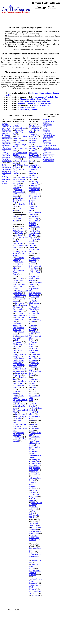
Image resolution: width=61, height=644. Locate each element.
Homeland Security (49, 145)
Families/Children (49, 135)
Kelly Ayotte (36, 272)
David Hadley (6, 130)
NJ (14, 153)
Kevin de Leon (6, 173)
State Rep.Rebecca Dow (34, 289)
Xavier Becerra (7, 161)
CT (14, 336)
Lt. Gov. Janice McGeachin (20, 417)
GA (14, 365)
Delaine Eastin (6, 132)
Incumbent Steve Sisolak (35, 294)
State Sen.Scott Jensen (33, 245)
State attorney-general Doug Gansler (35, 194)
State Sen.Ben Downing (35, 148)
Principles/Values (49, 154)
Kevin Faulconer (5, 151)
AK (14, 229)
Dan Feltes (35, 270)
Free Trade (47, 138)
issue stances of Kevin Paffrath (46, 97)
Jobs (45, 150)
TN (30, 478)
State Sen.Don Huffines (36, 504)
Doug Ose (5, 133)
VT (30, 515)
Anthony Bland (17, 267)
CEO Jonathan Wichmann (36, 528)
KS (14, 433)
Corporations (47, 125)
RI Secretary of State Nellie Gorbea (35, 443)
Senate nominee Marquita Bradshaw (33, 485)
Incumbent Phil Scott (35, 516)
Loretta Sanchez (5, 175)
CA (14, 309)
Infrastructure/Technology (52, 149)
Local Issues (47, 152)
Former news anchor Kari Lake (19, 286)
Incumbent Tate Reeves (35, 592)
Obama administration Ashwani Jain (35, 188)
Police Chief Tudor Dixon (35, 232)
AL (14, 237)
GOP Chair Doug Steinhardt (20, 166)
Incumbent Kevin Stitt (35, 360)
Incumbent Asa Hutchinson (20, 246)
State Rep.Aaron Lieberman (20, 306)
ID (14, 410)
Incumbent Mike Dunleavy (19, 230)
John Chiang (6, 145)
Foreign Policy (48, 137)
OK (31, 359)
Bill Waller (35, 595)
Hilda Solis (5, 140)
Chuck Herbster (33, 263)
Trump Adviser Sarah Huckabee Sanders (20, 254)
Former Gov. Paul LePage (35, 218)
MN (31, 235)
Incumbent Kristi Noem (35, 469)
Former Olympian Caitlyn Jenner (20, 144)
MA (31, 126)
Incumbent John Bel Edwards (35, 573)
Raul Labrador (20, 414)
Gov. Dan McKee (34, 425)
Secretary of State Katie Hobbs (21, 292)
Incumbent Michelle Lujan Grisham (35, 278)
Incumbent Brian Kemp (19, 366)
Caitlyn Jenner (6, 126)
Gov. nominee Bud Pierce (35, 380)
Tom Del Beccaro (4, 182)
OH (31, 336)
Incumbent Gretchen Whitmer (35, 223)
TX (30, 494)
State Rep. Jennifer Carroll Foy (19, 200)
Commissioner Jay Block (36, 283)
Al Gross (18, 235)
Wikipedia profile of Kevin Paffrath (34, 99)
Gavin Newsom (7, 138)
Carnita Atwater (33, 491)
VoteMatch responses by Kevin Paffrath (35, 103)
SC (30, 447)
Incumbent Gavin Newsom (19, 310)
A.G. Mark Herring (18, 187)
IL (14, 424)
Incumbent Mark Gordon (35, 533)
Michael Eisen (6, 178)
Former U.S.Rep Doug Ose (20, 137)
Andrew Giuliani (33, 329)
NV (31, 293)
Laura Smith (6, 156)
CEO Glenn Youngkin (18, 183)
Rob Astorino (32, 325)
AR (14, 245)
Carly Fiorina (6, 128)
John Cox (5, 147)
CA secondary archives (28, 110)
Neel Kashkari (6, 157)
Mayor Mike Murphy (35, 240)
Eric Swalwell (6, 137)
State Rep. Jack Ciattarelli (20, 158)
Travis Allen (6, 159)
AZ (14, 270)
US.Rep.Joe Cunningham (35, 460)
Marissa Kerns (17, 393)
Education (47, 130)
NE (30, 249)
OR (31, 371)
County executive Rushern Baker (33, 201)
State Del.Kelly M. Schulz (34, 177)
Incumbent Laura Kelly (19, 434)
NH (31, 266)
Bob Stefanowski (18, 341)
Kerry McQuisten (33, 393)
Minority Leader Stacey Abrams (20, 370)
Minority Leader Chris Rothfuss (34, 538)
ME (31, 212)
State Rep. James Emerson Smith (35, 455)
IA (14, 400)
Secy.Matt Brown (34, 430)
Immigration (47, 147)
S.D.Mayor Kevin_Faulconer (19, 127)
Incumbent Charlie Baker (35, 127)
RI (30, 416)
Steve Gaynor (20, 303)
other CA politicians (42, 105)
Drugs (45, 128)
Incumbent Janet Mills (35, 213)
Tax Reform (47, 157)
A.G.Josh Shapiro (34, 413)
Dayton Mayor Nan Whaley (33, 350)
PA (30, 396)
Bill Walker (19, 233)
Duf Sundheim (6, 168)
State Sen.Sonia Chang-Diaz (34, 153)
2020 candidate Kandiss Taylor (20, 382)
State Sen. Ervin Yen (34, 364)
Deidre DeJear (20, 404)
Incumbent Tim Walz (35, 236)
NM (31, 276)
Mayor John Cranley (35, 355)
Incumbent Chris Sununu (35, 267)
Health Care (47, 144)
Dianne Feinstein (5, 165)
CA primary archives (27, 107)
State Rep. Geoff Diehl (34, 135)
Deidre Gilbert (33, 512)
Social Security (48, 156)
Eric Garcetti (6, 135)
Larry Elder (5, 154)
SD (30, 468)
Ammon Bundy (17, 421)
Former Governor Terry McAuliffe (21, 178)
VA (14, 169)
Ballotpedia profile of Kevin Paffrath (35, 101)
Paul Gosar (19, 278)
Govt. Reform (48, 140)
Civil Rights (47, 123)
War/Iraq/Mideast (49, 159)
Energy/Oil (47, 132)
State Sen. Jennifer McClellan (18, 210)
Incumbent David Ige (18, 386)
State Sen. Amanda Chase (19, 191)
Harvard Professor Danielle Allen (33, 141)
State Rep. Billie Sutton (34, 473)
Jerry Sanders (6, 144)
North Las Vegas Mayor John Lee (34, 309)
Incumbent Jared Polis (19, 329)
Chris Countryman (18, 242)
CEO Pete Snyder (18, 220)
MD (31, 157)
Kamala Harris (6, 149)
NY (31, 313)
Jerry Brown (6, 142)
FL (14, 344)
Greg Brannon (6, 169)
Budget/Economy (49, 121)
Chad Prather (32, 500)
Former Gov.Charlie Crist (18, 350)
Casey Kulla (33, 388)
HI (14, 385)
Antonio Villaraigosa (6, 124)
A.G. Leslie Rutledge (18, 259)
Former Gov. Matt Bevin (35, 555)
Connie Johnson (33, 368)
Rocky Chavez (6, 180)
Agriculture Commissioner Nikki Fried (18, 361)
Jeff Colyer (19, 437)
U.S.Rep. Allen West (34, 508)
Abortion (46, 120)
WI (30, 523)
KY (31, 548)
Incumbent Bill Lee (35, 479)
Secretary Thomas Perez (34, 208)
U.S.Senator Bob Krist (35, 259)
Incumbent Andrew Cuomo (35, 315)
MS (31, 591)
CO (14, 328)
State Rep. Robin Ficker (34, 166)
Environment (47, 133)
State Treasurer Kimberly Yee (20, 296)
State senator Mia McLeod (35, 465)
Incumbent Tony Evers (35, 524)
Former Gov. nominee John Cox (19, 132)
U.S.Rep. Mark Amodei (34, 302)
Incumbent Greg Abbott (35, 495)
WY (31, 532)
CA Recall (17, 124)
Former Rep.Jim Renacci (33, 344)
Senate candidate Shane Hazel (20, 374)
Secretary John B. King (34, 183)
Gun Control (47, 142)
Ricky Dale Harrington (18, 263)
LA (30, 571)
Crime (45, 126)
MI (30, 221)
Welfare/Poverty (48, 161)
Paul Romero (32, 384)
